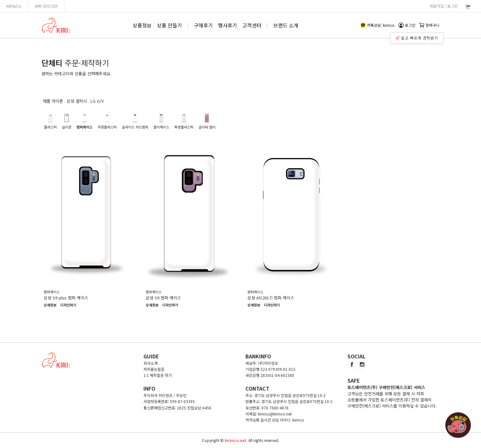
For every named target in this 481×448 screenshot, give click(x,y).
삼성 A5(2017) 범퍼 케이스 (271, 298)
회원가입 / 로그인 (444, 6)
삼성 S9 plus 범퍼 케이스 (66, 298)
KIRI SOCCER (46, 6)
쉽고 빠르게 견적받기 (418, 36)
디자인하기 (68, 305)
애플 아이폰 (53, 101)
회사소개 (150, 363)
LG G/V (97, 101)
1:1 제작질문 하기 (158, 375)
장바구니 (429, 25)
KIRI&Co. (14, 6)
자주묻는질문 (154, 369)
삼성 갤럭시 (77, 101)
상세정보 (50, 305)
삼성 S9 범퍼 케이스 (163, 298)
